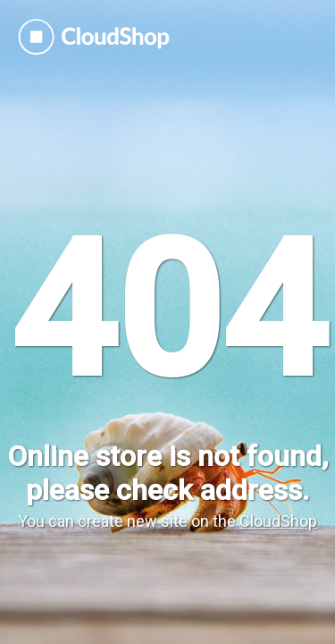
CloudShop (278, 521)
